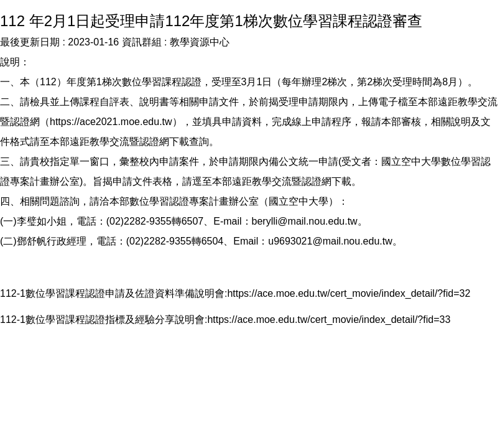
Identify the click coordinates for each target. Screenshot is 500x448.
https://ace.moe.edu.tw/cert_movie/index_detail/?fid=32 (349, 293)
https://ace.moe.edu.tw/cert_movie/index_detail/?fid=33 (329, 320)
